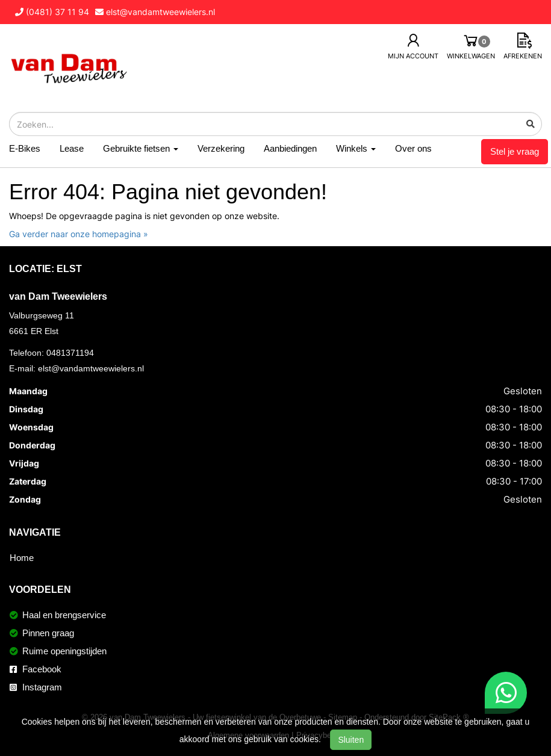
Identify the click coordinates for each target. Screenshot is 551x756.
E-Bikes (25, 148)
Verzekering (221, 148)
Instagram (36, 687)
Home (22, 558)
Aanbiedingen (290, 148)
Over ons (413, 148)
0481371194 (70, 353)
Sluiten (351, 740)
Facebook (36, 669)
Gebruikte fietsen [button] (141, 148)
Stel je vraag (515, 151)
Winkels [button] (356, 148)
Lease (72, 148)
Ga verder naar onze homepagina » (79, 234)
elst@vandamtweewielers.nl (91, 368)
